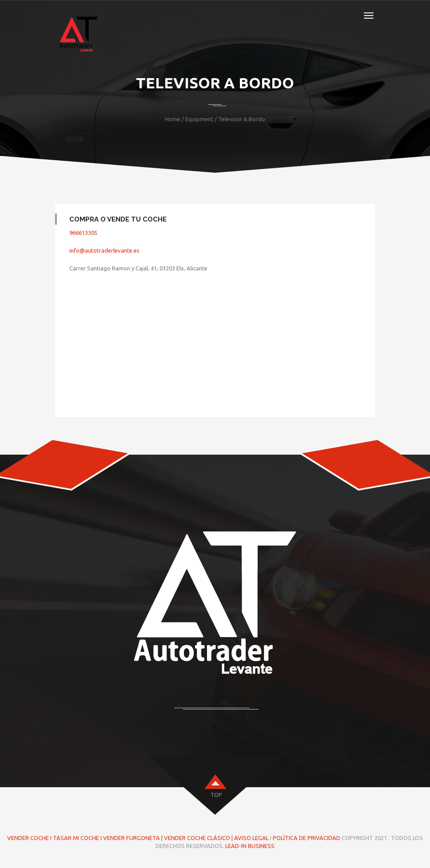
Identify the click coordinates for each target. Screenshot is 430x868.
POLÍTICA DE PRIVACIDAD (307, 838)
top (216, 795)
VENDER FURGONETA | (133, 838)
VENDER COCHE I (29, 838)
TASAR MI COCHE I (77, 838)
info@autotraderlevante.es (104, 250)
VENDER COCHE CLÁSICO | (199, 838)
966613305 (83, 233)
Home (173, 119)
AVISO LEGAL (251, 838)
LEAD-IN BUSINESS (250, 846)
